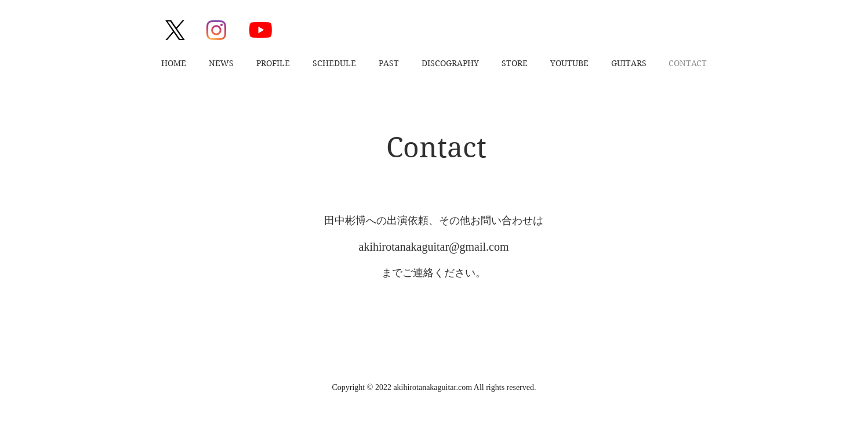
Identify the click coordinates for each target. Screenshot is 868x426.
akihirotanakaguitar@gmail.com (434, 247)
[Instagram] (216, 30)
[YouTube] (261, 30)
